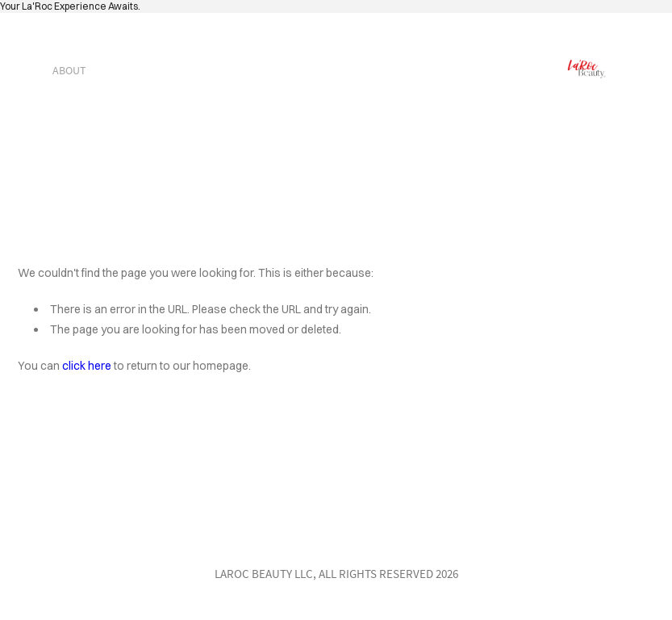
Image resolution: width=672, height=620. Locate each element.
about (69, 70)
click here (87, 366)
